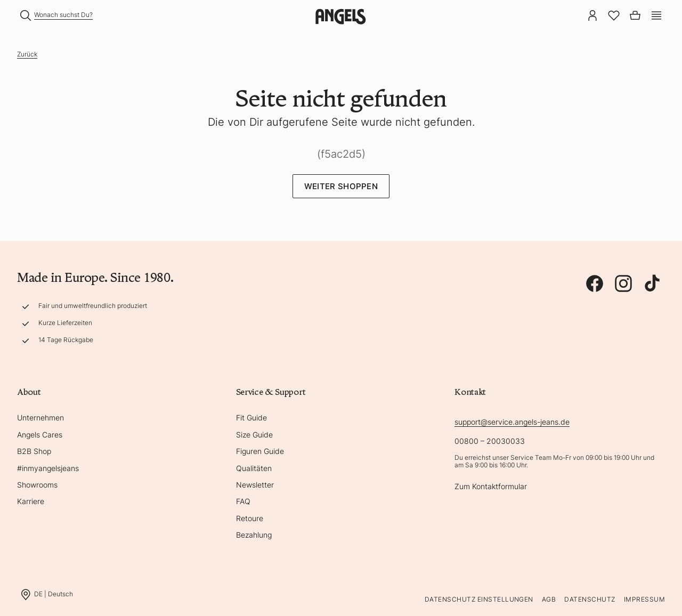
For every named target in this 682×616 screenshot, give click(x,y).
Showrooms (37, 485)
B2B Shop (34, 451)
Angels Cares (40, 435)
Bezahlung (254, 535)
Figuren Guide (260, 451)
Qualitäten (254, 468)
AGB (549, 599)
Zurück (27, 54)
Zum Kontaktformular (491, 486)
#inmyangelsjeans (48, 468)
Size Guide (254, 435)
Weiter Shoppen (341, 186)
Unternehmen (40, 418)
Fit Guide (251, 418)
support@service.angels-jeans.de (512, 422)
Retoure (250, 518)
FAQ (243, 501)
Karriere (31, 501)
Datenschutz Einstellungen (479, 599)
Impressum (644, 599)
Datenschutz (590, 599)
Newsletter (255, 485)
